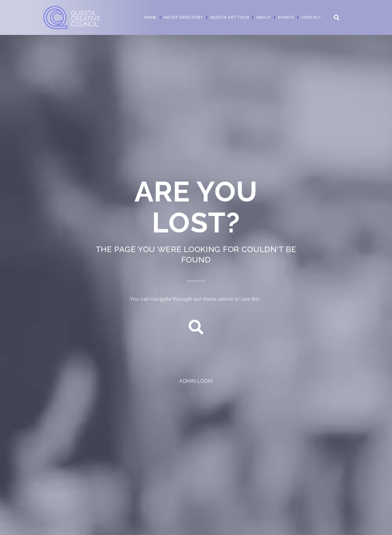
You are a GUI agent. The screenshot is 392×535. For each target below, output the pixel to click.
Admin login (196, 381)
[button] (336, 18)
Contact (311, 17)
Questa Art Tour (230, 17)
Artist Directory (183, 17)
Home (151, 17)
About (264, 17)
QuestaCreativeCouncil (86, 19)
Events (286, 17)
